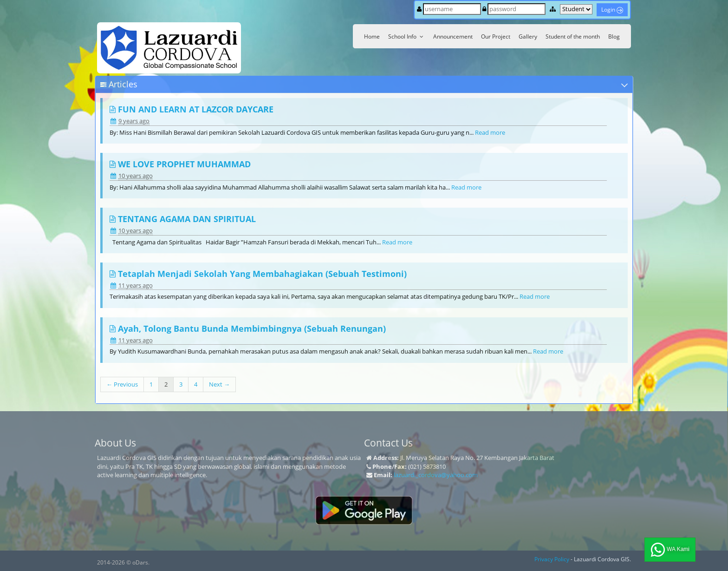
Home (372, 36)
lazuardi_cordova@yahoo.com (436, 475)
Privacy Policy (552, 559)
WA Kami (670, 550)
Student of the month (573, 36)
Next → (219, 384)
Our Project (496, 36)
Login (612, 10)
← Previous (122, 384)
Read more (490, 132)
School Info (406, 36)
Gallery (528, 36)
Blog (614, 36)
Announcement (453, 36)
